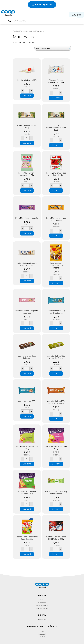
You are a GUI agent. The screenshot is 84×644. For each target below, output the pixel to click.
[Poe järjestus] (53, 48)
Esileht (15, 31)
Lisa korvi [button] (27, 96)
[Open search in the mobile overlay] (42, 21)
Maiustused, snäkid (27, 31)
